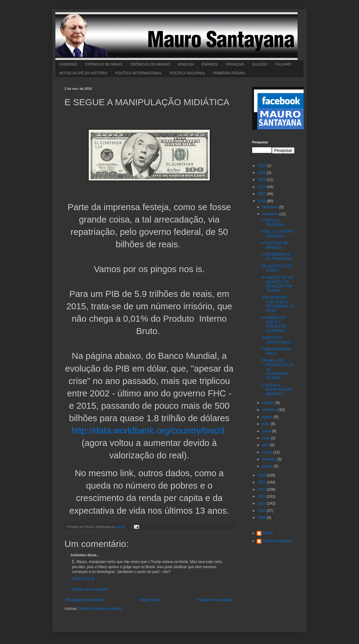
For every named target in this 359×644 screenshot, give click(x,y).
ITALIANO (283, 64)
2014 (262, 482)
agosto (268, 417)
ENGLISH (186, 64)
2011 (262, 503)
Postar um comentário (90, 589)
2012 (262, 496)
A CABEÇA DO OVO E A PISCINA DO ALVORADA (274, 324)
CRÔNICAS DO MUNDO (150, 64)
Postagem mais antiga (214, 600)
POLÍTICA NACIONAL (188, 73)
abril (266, 445)
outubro (269, 403)
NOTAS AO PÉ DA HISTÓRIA (83, 73)
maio (267, 438)
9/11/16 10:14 (83, 579)
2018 (262, 187)
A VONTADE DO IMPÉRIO (275, 245)
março (268, 452)
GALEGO (260, 64)
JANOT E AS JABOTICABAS (276, 340)
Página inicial (150, 600)
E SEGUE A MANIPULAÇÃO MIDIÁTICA (277, 390)
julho (267, 424)
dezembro (271, 207)
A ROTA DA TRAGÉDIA (273, 223)
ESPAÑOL (210, 64)
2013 (262, 490)
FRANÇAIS (235, 64)
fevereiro (270, 459)
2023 (262, 166)
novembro (271, 214)
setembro (270, 410)
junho (267, 431)
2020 (262, 173)
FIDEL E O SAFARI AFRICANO (277, 234)
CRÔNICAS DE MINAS (104, 64)
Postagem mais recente (85, 600)
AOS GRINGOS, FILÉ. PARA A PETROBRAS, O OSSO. (277, 304)
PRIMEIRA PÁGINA (229, 73)
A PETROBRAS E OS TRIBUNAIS (276, 257)
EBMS (268, 533)
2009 (262, 518)
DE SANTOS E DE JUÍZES (276, 268)
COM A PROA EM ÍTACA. (276, 351)
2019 (262, 180)
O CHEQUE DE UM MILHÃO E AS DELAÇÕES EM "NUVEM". (277, 284)
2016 (262, 201)
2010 (262, 511)
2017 (262, 194)
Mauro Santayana (277, 541)
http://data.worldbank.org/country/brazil (148, 430)
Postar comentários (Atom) (100, 609)
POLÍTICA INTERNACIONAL (138, 73)
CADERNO (68, 64)
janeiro (268, 466)
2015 (262, 475)
